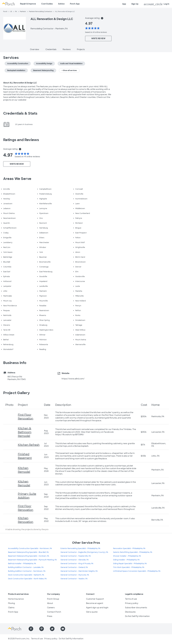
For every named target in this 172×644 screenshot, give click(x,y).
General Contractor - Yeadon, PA (74, 579)
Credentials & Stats (20, 113)
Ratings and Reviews (21, 140)
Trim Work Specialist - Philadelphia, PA (129, 567)
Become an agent (95, 603)
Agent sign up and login (97, 608)
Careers (51, 608)
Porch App (75, 4)
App (124, 4)
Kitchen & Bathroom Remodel (25, 432)
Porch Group (53, 599)
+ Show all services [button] (69, 70)
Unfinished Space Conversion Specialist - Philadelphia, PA (137, 571)
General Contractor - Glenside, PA (75, 560)
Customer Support (95, 599)
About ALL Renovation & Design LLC (20, 83)
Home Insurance (16, 599)
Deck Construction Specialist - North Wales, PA (27, 579)
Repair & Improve (28, 4)
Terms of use (131, 599)
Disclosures (130, 612)
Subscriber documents (136, 608)
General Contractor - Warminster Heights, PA (79, 571)
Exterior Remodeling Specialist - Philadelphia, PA (80, 548)
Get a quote (92, 612)
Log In (157, 4)
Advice (61, 4)
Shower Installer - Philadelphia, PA (127, 556)
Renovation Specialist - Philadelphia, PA (129, 548)
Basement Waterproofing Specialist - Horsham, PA (29, 556)
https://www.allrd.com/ (73, 379)
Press (50, 616)
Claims (11, 608)
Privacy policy (132, 603)
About (50, 603)
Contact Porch (54, 612)
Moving (11, 603)
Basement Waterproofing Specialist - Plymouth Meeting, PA (32, 560)
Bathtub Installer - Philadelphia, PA (22, 564)
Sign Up (135, 4)
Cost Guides (47, 4)
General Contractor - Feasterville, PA (76, 556)
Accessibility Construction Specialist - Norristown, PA (30, 548)
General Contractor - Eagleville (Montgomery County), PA (84, 552)
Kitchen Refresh (29, 445)
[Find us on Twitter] (52, 629)
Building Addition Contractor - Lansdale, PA (26, 567)
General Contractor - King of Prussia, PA (77, 564)
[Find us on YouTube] (63, 629)
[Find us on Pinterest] (42, 629)
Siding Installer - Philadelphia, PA (126, 560)
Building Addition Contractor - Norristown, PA (27, 571)
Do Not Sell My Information (137, 616)
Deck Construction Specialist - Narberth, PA (26, 575)
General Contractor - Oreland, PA (74, 567)
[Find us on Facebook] (31, 629)
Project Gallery (17, 393)
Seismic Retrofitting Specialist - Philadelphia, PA (133, 552)
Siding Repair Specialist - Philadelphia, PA (130, 564)
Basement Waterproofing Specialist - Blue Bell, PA (28, 552)
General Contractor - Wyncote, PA (75, 575)
